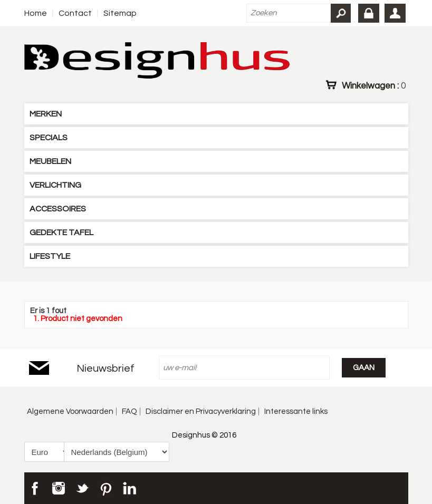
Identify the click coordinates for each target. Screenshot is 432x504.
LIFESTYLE (50, 256)
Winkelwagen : (374, 85)
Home (36, 13)
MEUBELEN (50, 161)
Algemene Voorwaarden (70, 411)
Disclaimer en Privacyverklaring (201, 411)
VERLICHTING (55, 185)
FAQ (129, 411)
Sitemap (120, 13)
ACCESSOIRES (58, 209)
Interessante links (296, 411)
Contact (75, 13)
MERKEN (46, 114)
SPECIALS (49, 138)
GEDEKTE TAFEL (61, 232)
